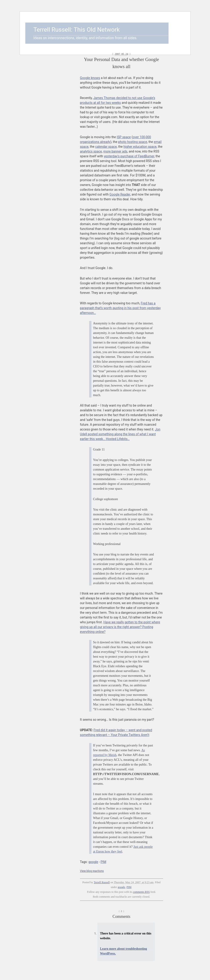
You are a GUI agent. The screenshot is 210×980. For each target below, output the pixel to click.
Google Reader (120, 194)
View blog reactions (92, 871)
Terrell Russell (102, 882)
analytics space (91, 151)
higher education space (140, 147)
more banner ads (115, 151)
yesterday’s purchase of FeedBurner (129, 156)
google (93, 862)
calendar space (106, 147)
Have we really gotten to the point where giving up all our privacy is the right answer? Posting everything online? (120, 627)
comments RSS (141, 892)
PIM (103, 862)
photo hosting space (133, 142)
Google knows (90, 78)
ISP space (124, 137)
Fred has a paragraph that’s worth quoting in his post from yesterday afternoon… (120, 308)
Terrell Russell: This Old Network (77, 30)
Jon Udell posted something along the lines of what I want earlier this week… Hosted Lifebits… (120, 434)
